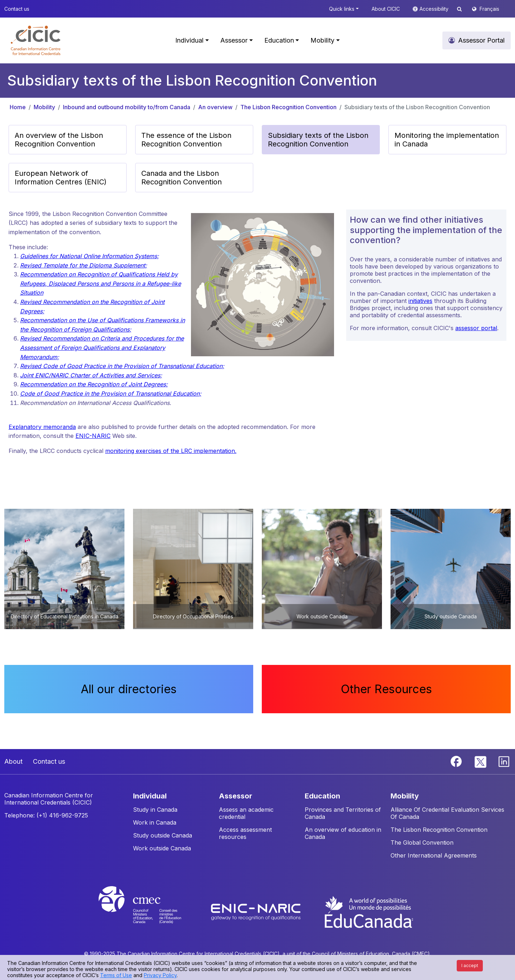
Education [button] (279, 40)
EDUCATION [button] (322, 796)
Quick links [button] (342, 9)
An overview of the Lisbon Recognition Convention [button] (59, 140)
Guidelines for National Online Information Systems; (89, 256)
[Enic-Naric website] (257, 911)
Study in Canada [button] (155, 810)
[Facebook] (457, 761)
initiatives (420, 301)
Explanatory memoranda (42, 427)
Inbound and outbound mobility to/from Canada (127, 107)
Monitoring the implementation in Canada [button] (447, 140)
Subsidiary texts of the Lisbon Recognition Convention (417, 107)
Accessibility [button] (435, 9)
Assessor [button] (234, 40)
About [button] (13, 761)
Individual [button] (189, 40)
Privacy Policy (160, 975)
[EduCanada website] (368, 911)
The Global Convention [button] (422, 843)
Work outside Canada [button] (162, 848)
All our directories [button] (129, 689)
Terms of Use (116, 975)
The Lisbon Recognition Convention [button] (439, 830)
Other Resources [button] (386, 689)
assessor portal (476, 328)
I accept (470, 965)
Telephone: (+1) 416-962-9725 (46, 815)
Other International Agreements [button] (434, 855)
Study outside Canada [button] (163, 835)
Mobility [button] (322, 40)
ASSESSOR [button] (236, 796)
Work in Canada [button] (155, 822)
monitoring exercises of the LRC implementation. (171, 451)
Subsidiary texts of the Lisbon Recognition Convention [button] (318, 140)
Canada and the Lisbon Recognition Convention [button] (182, 178)
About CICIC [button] (386, 9)
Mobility (44, 107)
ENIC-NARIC (93, 436)
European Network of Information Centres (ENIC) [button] (61, 178)
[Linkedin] (504, 761)
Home (18, 107)
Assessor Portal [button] (481, 40)
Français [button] (489, 9)
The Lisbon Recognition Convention (288, 107)
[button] (36, 40)
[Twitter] (481, 761)
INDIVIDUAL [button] (150, 796)
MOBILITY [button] (405, 796)
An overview (215, 107)
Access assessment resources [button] (245, 833)
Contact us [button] (17, 9)
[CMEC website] (149, 911)
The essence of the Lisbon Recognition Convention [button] (186, 140)
